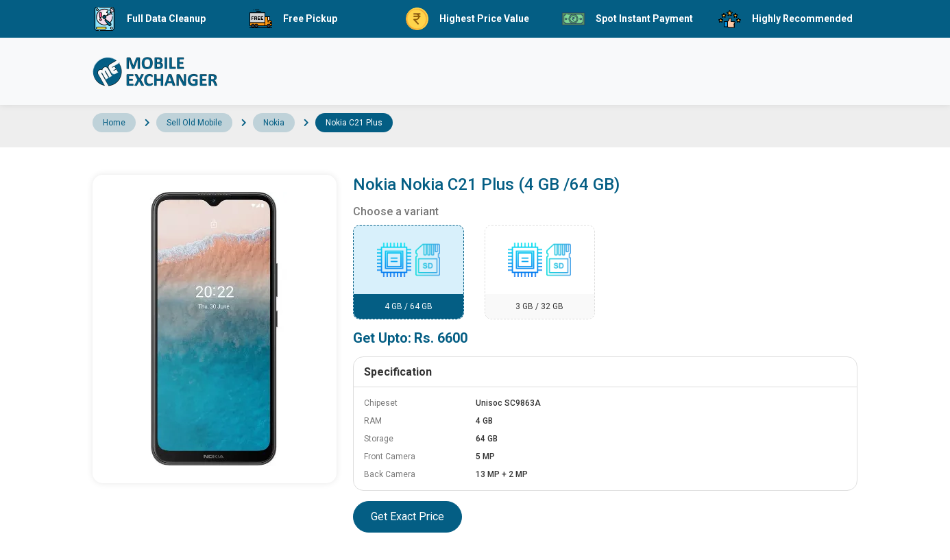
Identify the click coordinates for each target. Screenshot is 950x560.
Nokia (274, 123)
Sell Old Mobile (194, 123)
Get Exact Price (407, 516)
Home (114, 123)
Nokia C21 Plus (354, 123)
